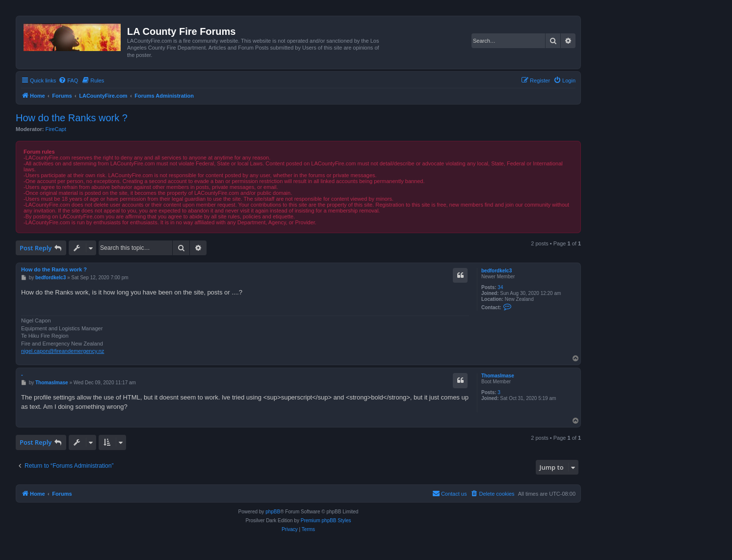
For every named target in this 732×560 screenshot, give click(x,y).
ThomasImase (498, 376)
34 (500, 287)
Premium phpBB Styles (326, 520)
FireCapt (56, 129)
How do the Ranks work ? (72, 118)
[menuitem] (68, 80)
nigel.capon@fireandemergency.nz (63, 351)
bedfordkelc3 (497, 271)
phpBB (273, 512)
